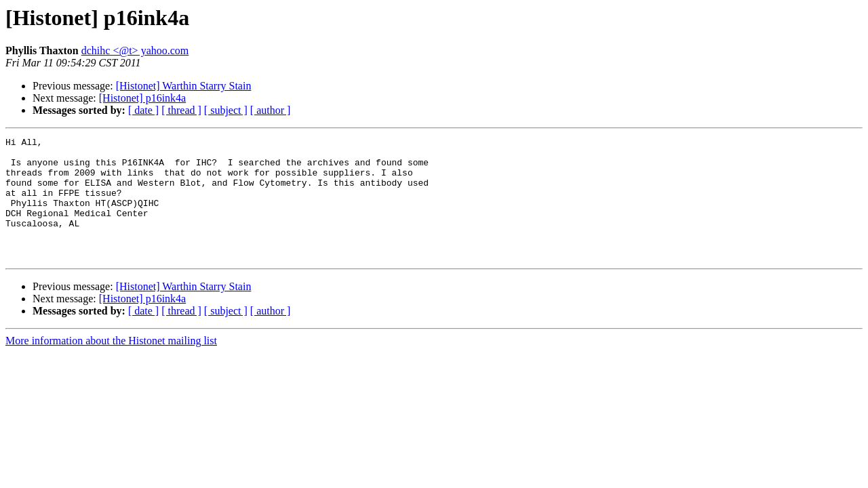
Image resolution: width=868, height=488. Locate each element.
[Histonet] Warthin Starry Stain (184, 86)
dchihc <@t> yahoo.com (135, 50)
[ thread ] (181, 110)
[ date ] (143, 110)
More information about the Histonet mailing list (111, 365)
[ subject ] (226, 110)
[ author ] (271, 110)
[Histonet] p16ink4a (142, 98)
